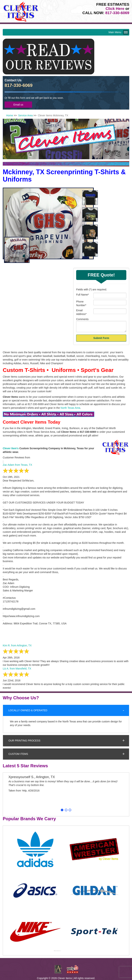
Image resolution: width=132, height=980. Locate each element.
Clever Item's (11, 448)
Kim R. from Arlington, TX (17, 645)
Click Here (115, 9)
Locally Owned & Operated (28, 710)
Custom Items (18, 754)
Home (10, 115)
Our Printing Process (24, 741)
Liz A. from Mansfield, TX (17, 669)
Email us (18, 105)
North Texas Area (70, 408)
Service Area (25, 115)
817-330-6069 (117, 13)
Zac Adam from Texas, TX (17, 465)
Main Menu (118, 32)
